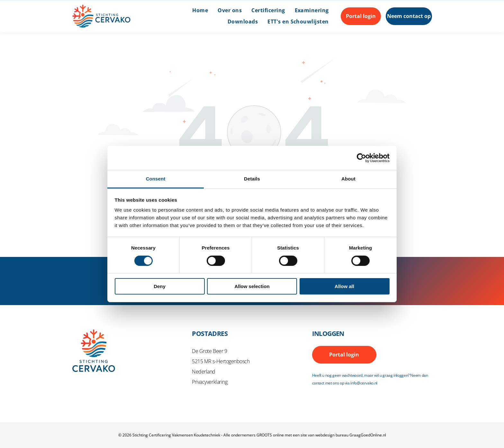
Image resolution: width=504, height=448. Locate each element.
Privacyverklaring (210, 382)
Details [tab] (252, 179)
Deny (160, 286)
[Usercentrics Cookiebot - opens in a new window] (361, 158)
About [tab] (348, 179)
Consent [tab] (156, 179)
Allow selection (252, 286)
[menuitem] (195, 11)
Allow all (344, 286)
